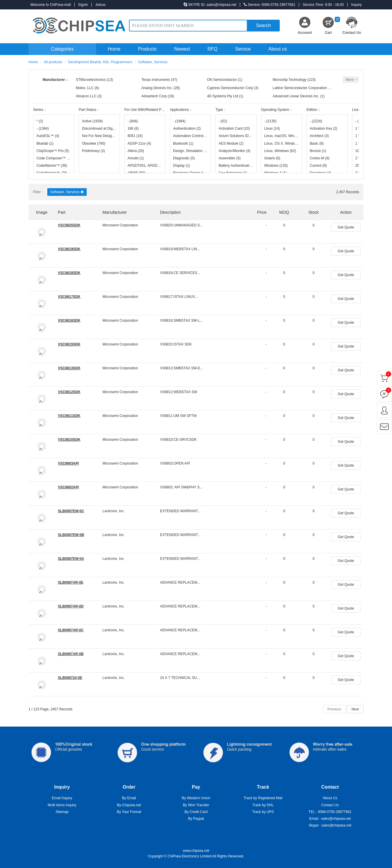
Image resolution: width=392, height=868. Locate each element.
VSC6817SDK (69, 297)
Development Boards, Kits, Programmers (100, 62)
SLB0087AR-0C (71, 630)
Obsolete (94, 143)
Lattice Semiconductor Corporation (300, 88)
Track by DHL (263, 805)
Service (243, 49)
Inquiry (356, 5)
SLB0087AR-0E (71, 582)
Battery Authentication (236, 166)
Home (114, 49)
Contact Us (352, 33)
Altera (136, 151)
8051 (135, 136)
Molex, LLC (85, 88)
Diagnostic (184, 158)
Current (318, 166)
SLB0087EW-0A (71, 559)
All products (53, 62)
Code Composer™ (54, 158)
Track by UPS (263, 812)
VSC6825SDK (69, 225)
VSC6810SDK (69, 440)
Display (181, 166)
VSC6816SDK (69, 321)
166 (133, 128)
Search (263, 25)
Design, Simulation (190, 151)
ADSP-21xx (139, 143)
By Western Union (196, 798)
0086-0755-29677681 (335, 812)
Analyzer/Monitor (234, 151)
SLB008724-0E (70, 678)
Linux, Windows (280, 151)
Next (355, 709)
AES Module (231, 143)
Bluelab (45, 143)
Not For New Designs (99, 136)
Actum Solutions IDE (236, 136)
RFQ (212, 49)
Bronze (318, 151)
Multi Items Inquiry (62, 805)
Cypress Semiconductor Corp (230, 88)
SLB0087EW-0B (71, 535)
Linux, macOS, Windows (282, 136)
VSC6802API (68, 487)
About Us (330, 798)
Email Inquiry (62, 798)
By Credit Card (196, 812)
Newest (182, 49)
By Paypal (196, 819)
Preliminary (93, 151)
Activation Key (324, 128)
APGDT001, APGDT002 (145, 166)
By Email (129, 798)
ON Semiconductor (222, 80)
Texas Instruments (156, 80)
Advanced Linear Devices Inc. (296, 96)
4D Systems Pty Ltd (223, 96)
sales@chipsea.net (336, 819)
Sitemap (62, 812)
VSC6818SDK (69, 273)
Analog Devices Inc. (157, 88)
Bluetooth (183, 143)
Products (147, 49)
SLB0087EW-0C (71, 511)
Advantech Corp (154, 96)
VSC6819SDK (69, 249)
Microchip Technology (290, 80)
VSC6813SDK (69, 368)
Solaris (272, 158)
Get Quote (346, 227)
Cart (332, 26)
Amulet (136, 158)
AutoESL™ (48, 136)
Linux (272, 128)
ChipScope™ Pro (53, 151)
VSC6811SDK (69, 416)
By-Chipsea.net (129, 805)
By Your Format (129, 812)
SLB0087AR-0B (71, 654)
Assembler (230, 158)
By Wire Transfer (196, 805)
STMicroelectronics (91, 80)
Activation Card (234, 128)
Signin (83, 5)
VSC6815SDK (69, 344)
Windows (276, 166)
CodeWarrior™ (52, 166)
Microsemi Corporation (120, 225)
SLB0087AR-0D (71, 606)
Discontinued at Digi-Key (99, 128)
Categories (62, 49)
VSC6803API (68, 463)
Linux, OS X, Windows (282, 143)
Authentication (187, 128)
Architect (319, 136)
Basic (317, 143)
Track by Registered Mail (263, 798)
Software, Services (67, 192)
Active (92, 121)
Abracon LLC (86, 96)
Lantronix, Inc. (114, 511)
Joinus (100, 5)
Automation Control (190, 136)
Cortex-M (320, 158)
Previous (334, 709)
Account (305, 33)
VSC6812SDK (69, 392)
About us (278, 49)
